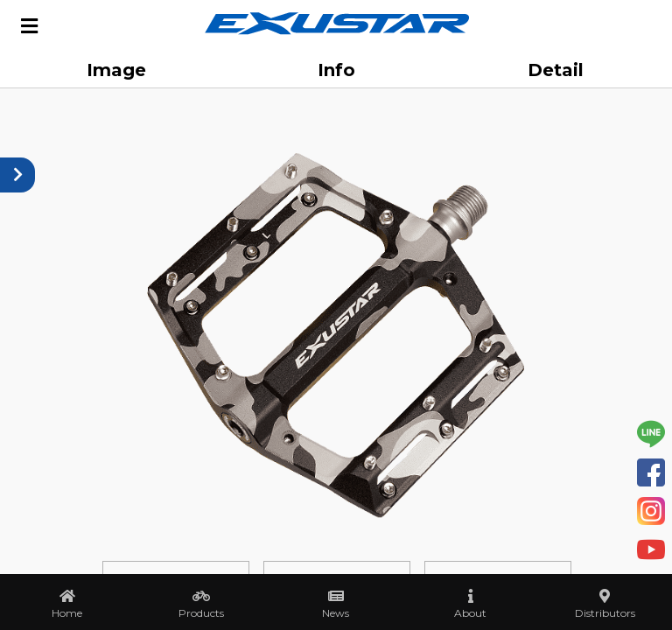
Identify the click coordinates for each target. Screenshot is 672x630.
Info (336, 70)
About (470, 613)
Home (67, 613)
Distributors (605, 613)
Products (201, 613)
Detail (556, 70)
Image (116, 70)
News (336, 613)
